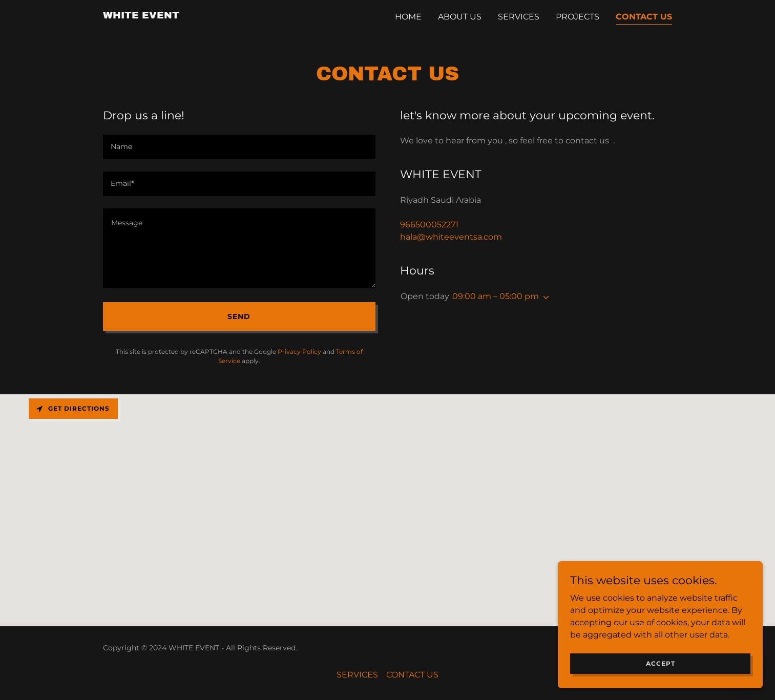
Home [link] (408, 17)
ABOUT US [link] (460, 17)
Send (239, 316)
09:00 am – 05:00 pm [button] (496, 296)
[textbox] (239, 147)
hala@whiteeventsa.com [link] (451, 237)
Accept (661, 663)
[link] (141, 16)
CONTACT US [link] (644, 17)
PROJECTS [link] (578, 17)
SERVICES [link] (519, 17)
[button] (544, 298)
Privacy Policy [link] (299, 352)
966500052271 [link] (429, 225)
